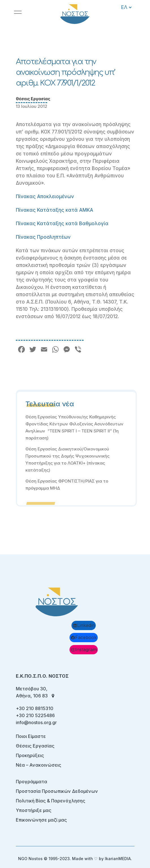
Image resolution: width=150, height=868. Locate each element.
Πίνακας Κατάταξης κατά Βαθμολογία (62, 224)
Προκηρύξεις (30, 755)
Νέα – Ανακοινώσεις (39, 765)
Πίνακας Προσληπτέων (43, 237)
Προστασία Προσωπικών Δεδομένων (57, 791)
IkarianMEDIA (118, 859)
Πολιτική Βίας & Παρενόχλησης (51, 801)
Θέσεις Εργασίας (33, 99)
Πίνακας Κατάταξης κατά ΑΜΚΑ (55, 210)
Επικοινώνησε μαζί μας (41, 820)
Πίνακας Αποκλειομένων (45, 197)
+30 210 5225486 (35, 715)
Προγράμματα (31, 782)
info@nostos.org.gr (36, 722)
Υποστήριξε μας (34, 810)
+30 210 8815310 (35, 708)
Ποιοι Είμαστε (31, 736)
